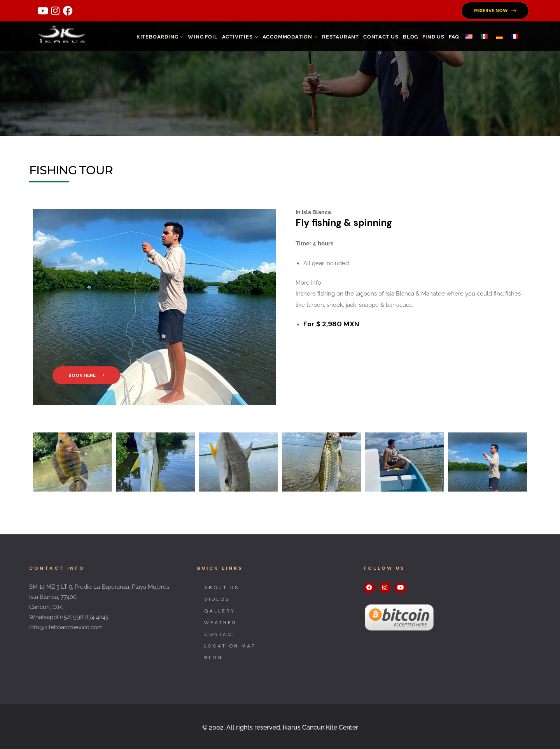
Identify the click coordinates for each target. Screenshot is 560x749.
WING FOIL (203, 37)
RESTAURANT (340, 37)
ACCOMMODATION (290, 37)
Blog (410, 37)
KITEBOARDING (160, 37)
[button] (495, 11)
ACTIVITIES (240, 37)
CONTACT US (381, 37)
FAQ (454, 37)
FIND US (433, 37)
